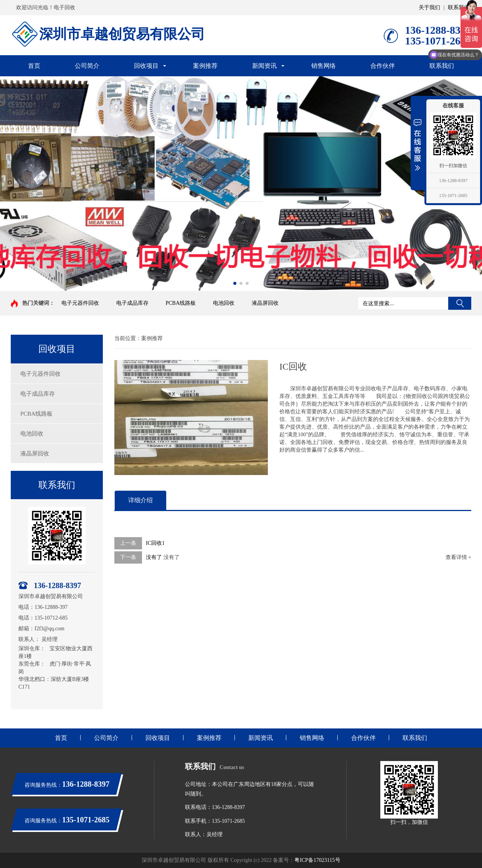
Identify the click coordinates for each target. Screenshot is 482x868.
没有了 (154, 557)
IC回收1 (155, 543)
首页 (34, 66)
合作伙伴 (383, 66)
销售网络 (324, 66)
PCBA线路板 (181, 303)
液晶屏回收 (265, 303)
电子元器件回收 (80, 303)
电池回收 (224, 303)
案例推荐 (205, 66)
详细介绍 (140, 500)
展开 (418, 145)
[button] (235, 283)
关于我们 (429, 7)
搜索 (460, 303)
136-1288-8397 (453, 181)
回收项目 (146, 66)
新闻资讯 (264, 66)
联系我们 (459, 7)
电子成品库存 (132, 303)
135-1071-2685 (453, 196)
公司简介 (87, 66)
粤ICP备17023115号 (317, 860)
